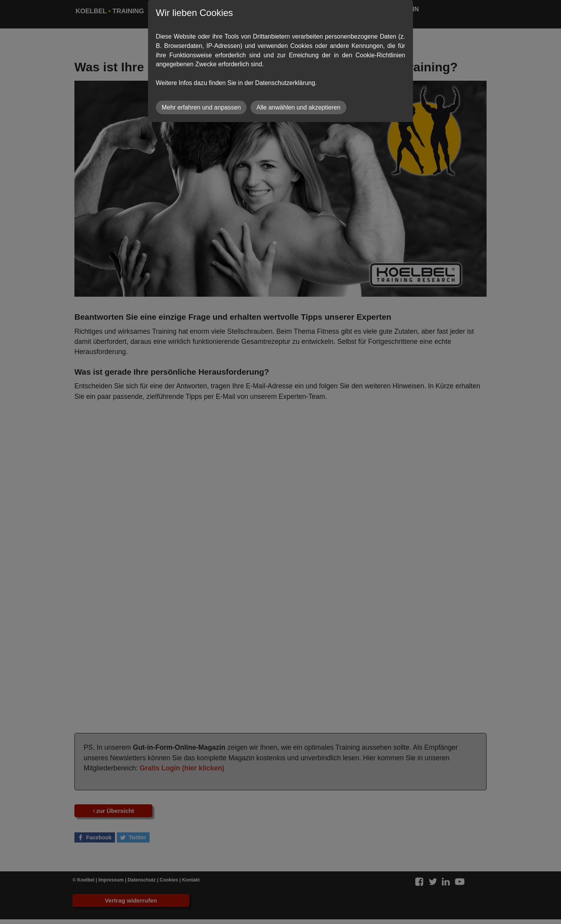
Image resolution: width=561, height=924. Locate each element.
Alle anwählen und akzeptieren (298, 107)
